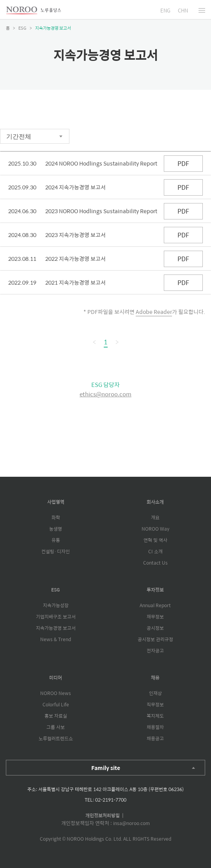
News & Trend (56, 639)
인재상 (155, 693)
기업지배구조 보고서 (56, 617)
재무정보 (155, 617)
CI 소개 (155, 551)
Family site (106, 768)
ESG (56, 590)
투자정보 (155, 590)
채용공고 (155, 738)
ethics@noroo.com (105, 394)
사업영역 (56, 502)
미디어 (56, 677)
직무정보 (155, 704)
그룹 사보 (56, 727)
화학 (56, 517)
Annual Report (155, 605)
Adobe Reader (154, 312)
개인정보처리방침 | (106, 815)
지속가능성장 (56, 605)
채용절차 (155, 727)
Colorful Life (56, 704)
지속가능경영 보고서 (56, 628)
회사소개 (155, 502)
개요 (155, 517)
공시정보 (155, 628)
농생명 (56, 529)
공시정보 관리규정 (155, 639)
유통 (56, 540)
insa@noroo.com (131, 823)
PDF (183, 163)
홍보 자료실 (56, 716)
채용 (155, 677)
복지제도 (155, 716)
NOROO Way (155, 529)
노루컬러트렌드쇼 (56, 738)
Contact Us (155, 563)
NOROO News (56, 693)
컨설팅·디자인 (56, 551)
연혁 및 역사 (155, 540)
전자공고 (155, 651)
